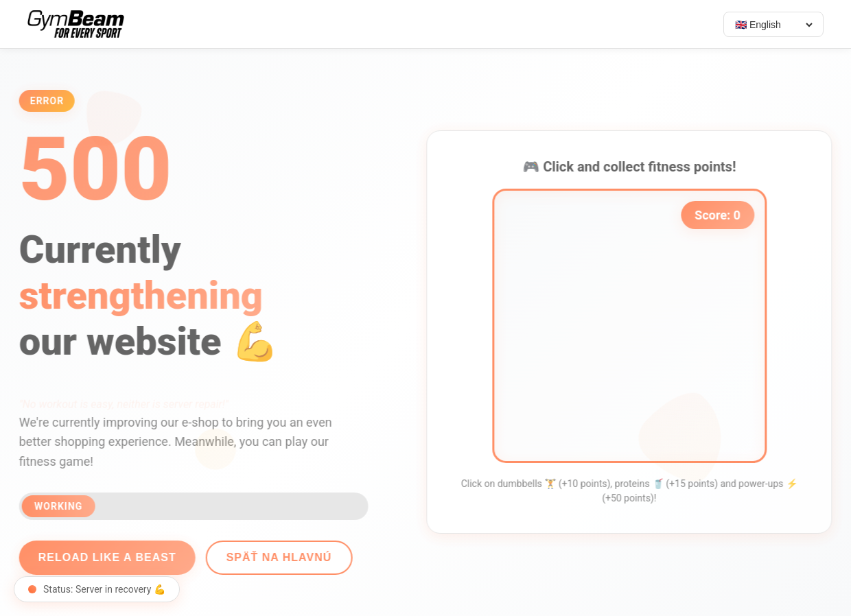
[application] (636, 326)
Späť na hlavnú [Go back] (272, 557)
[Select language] (773, 25)
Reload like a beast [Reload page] (101, 557)
